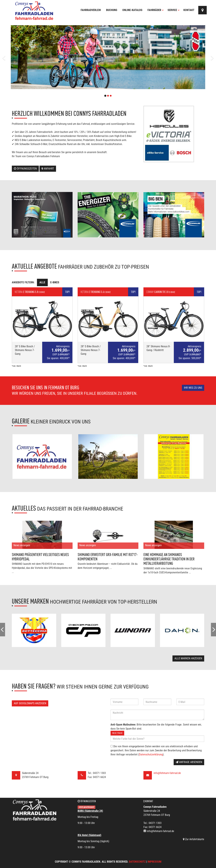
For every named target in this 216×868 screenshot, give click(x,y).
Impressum (154, 862)
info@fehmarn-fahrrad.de (167, 773)
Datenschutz (137, 862)
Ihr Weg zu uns (193, 388)
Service (174, 10)
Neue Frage (117, 733)
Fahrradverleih (91, 10)
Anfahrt (48, 169)
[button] (16, 57)
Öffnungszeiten (25, 169)
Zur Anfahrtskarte (194, 839)
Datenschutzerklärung (151, 754)
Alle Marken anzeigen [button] (188, 658)
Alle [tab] (42, 282)
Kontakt (189, 10)
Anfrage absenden (189, 762)
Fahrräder (156, 10)
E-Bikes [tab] (55, 282)
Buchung (112, 10)
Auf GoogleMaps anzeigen (30, 703)
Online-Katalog (132, 10)
